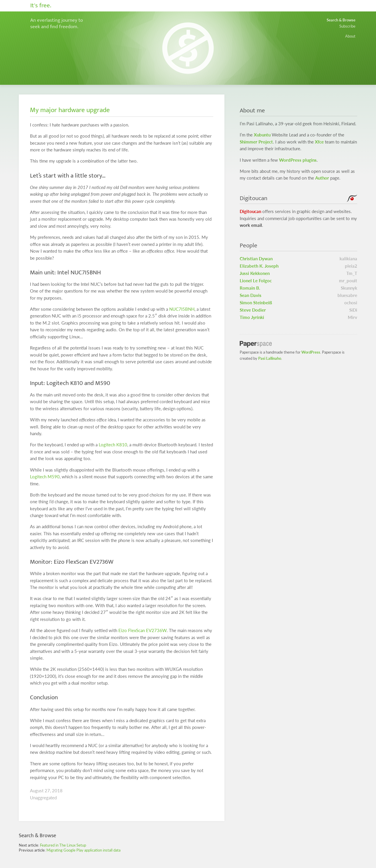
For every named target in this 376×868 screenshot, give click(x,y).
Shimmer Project (256, 142)
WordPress (311, 352)
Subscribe (347, 26)
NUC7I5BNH (182, 309)
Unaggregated (43, 798)
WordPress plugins (298, 160)
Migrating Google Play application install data (83, 850)
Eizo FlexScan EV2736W (142, 630)
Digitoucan (250, 211)
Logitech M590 (45, 477)
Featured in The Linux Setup (63, 845)
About (350, 36)
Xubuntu (262, 135)
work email (251, 225)
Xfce (319, 142)
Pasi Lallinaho (270, 358)
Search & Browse (341, 20)
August (37, 791)
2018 (57, 791)
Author (322, 178)
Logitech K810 (113, 445)
